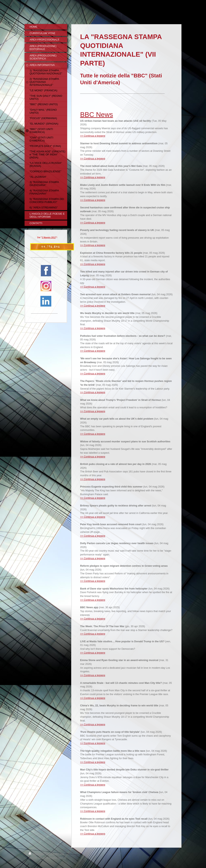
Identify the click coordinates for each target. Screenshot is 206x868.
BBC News (96, 114)
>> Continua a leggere (93, 136)
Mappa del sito (55, 854)
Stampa (36, 854)
